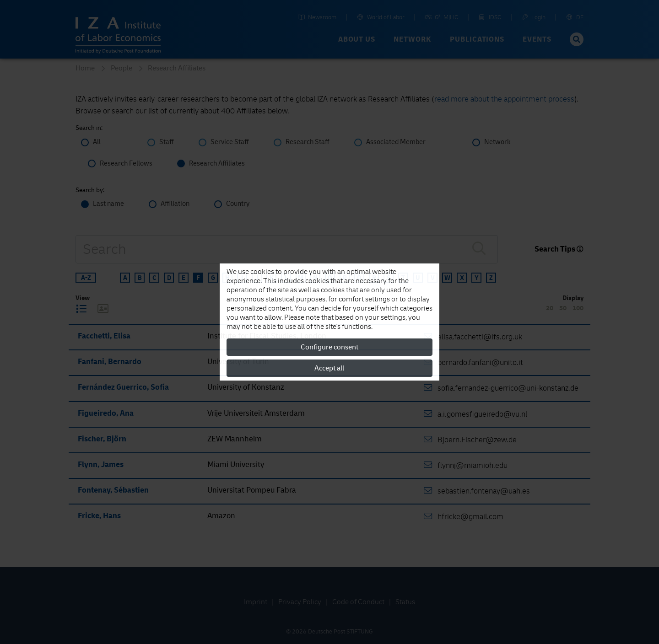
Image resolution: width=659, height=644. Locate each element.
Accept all (329, 368)
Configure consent (329, 347)
